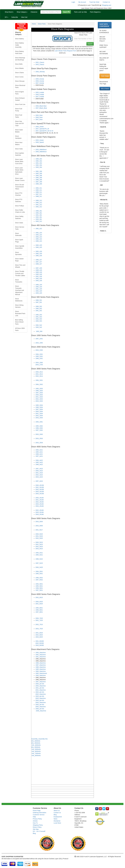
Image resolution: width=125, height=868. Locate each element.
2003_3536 (39, 443)
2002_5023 (39, 547)
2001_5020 (39, 536)
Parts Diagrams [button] (95, 12)
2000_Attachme (41, 686)
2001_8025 (39, 633)
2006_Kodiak (40, 95)
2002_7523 (39, 624)
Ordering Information (40, 813)
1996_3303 (39, 391)
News (55, 819)
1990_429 (39, 287)
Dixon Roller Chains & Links (20, 211)
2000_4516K (40, 498)
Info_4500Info (36, 747)
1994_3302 (39, 384)
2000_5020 (39, 534)
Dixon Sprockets (18, 253)
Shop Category (22, 12)
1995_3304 (39, 405)
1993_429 (39, 293)
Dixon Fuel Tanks (19, 116)
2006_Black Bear (41, 106)
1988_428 (39, 270)
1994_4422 (39, 460)
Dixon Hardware (18, 137)
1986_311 (39, 192)
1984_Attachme (41, 671)
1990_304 (39, 161)
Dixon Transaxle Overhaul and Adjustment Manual (20, 290)
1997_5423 (39, 563)
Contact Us (106, 2)
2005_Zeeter (40, 140)
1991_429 (39, 289)
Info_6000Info (36, 751)
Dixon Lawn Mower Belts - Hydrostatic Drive (20, 171)
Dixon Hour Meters (19, 143)
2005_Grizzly (40, 79)
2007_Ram (39, 119)
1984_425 (39, 247)
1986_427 (39, 260)
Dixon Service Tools (20, 228)
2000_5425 (39, 567)
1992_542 (39, 325)
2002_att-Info (40, 692)
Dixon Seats (19, 223)
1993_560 (39, 331)
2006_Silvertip (40, 72)
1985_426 (39, 256)
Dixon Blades (19, 68)
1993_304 (39, 167)
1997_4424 (39, 481)
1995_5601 (39, 586)
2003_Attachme (41, 698)
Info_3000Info (36, 741)
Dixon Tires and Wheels (20, 266)
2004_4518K (40, 514)
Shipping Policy (38, 825)
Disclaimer (57, 821)
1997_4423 (39, 469)
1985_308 (39, 178)
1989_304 (39, 159)
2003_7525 (39, 629)
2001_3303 (39, 397)
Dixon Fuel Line (20, 104)
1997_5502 (39, 580)
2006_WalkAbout (41, 152)
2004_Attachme (41, 702)
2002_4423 (39, 475)
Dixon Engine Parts (19, 93)
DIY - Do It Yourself (39, 831)
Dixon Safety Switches (19, 217)
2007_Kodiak (40, 97)
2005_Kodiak (40, 92)
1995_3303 (39, 389)
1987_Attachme (41, 665)
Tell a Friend (105, 89)
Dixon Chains (19, 73)
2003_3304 (39, 418)
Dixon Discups (20, 81)
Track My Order (94, 2)
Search (66, 12)
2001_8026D (40, 641)
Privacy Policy (37, 819)
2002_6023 (39, 597)
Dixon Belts (19, 64)
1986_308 (39, 180)
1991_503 (39, 317)
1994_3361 (39, 422)
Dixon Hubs (19, 149)
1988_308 (39, 184)
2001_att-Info (40, 688)
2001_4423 (39, 473)
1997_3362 (39, 430)
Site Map (36, 829)
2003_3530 (39, 438)
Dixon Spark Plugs (19, 241)
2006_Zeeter (40, 127)
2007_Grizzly (40, 83)
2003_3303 (39, 401)
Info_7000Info (36, 753)
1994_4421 (39, 450)
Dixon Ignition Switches (20, 154)
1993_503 (39, 321)
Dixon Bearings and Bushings (20, 59)
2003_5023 (39, 549)
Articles (35, 821)
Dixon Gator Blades (19, 131)
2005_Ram (39, 115)
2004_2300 (39, 350)
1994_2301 (39, 354)
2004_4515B (40, 494)
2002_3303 (39, 399)
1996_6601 (39, 610)
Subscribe (15, 17)
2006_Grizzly (40, 81)
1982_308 (39, 171)
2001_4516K (40, 500)
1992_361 (39, 217)
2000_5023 (39, 542)
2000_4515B (40, 485)
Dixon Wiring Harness (19, 306)
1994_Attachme (41, 675)
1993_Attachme (41, 653)
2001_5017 (39, 530)
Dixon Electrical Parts (20, 86)
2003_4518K (40, 512)
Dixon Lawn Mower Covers (20, 179)
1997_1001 (39, 339)
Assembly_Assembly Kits (39, 739)
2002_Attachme (41, 694)
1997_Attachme (41, 682)
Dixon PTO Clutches (19, 194)
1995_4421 (39, 452)
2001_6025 (39, 604)
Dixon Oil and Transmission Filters (20, 187)
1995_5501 (39, 574)
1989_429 (39, 285)
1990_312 (39, 203)
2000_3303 (39, 395)
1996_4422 (39, 464)
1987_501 (39, 302)
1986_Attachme (41, 667)
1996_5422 (39, 559)
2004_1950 (39, 343)
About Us (57, 811)
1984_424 (39, 237)
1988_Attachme (41, 663)
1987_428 (39, 268)
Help (34, 817)
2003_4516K (40, 504)
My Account (82, 2)
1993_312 (39, 221)
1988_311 (39, 196)
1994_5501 (39, 571)
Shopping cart (107, 5)
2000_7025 (39, 618)
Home (34, 24)
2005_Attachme (41, 707)
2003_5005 (39, 526)
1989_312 (39, 200)
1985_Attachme (41, 669)
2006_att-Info (40, 709)
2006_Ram (39, 117)
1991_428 (39, 276)
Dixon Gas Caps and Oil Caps (19, 123)
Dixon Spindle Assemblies (20, 247)
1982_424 (39, 233)
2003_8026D (40, 645)
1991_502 (39, 311)
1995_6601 (39, 608)
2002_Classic (40, 62)
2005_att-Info (40, 705)
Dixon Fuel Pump (19, 110)
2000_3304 (39, 411)
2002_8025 (39, 635)
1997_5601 (39, 590)
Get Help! (105, 76)
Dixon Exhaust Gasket (20, 99)
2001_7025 (39, 620)
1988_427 (39, 264)
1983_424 (39, 235)
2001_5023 (39, 544)
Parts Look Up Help (80, 12)
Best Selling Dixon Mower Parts (19, 322)
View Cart (24, 17)
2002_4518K (40, 510)
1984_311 (39, 188)
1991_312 (39, 205)
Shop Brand (9, 12)
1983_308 (39, 173)
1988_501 (39, 300)
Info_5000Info (36, 749)
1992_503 (39, 319)
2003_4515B (40, 491)
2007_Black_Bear (41, 108)
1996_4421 (39, 454)
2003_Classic (40, 64)
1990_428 (39, 274)
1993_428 (39, 281)
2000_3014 (39, 372)
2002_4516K (40, 502)
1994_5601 (39, 584)
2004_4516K (40, 506)
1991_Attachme (41, 657)
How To (35, 823)
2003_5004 (39, 522)
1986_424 (39, 241)
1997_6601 (39, 612)
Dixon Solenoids (18, 234)
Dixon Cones (19, 77)
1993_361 (39, 219)
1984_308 (39, 176)
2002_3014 (39, 376)
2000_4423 (39, 471)
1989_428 (39, 272)
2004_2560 (39, 363)
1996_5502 (39, 578)
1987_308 (39, 182)
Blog (34, 833)
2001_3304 (39, 414)
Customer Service (39, 815)
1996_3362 (39, 428)
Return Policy (37, 827)
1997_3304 (39, 409)
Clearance (34, 12)
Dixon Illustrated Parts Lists (20, 313)
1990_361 (39, 213)
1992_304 (39, 165)
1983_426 (39, 251)
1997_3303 (39, 393)
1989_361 (39, 211)
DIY (7, 17)
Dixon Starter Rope (19, 260)
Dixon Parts (42, 24)
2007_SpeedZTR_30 (42, 129)
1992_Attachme (41, 655)
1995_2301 (39, 356)
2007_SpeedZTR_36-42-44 (44, 131)
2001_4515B (40, 487)
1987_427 (39, 262)
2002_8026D (40, 643)
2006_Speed (40, 142)
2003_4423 (39, 477)
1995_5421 (39, 555)
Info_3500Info (36, 743)
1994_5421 (39, 553)
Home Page (37, 811)
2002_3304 (39, 416)
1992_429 (39, 291)
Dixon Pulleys (20, 206)
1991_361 (39, 215)
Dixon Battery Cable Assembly (20, 45)
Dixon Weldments (19, 300)
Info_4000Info (36, 745)
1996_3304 (39, 407)
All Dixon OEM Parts (20, 329)
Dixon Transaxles (19, 281)
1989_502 (39, 306)
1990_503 (39, 315)
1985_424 (39, 239)
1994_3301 (39, 380)
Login (73, 2)
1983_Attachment (41, 673)
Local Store (57, 823)
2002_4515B (40, 489)
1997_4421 (39, 456)
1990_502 (39, 308)
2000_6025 (39, 602)
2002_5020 (39, 538)
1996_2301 (39, 358)
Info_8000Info (36, 755)
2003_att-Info (40, 696)
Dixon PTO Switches (19, 200)
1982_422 (39, 229)
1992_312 (39, 207)
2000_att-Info (40, 684)
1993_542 (39, 327)
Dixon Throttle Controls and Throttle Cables (20, 273)
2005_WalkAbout (41, 150)
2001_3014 (39, 374)
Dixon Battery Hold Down (20, 52)
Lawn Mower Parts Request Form (65, 51)
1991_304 (39, 163)
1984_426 (39, 253)
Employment (58, 817)
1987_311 (39, 194)
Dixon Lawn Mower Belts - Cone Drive (20, 161)
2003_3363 (39, 434)
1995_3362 (39, 426)
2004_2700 (39, 365)
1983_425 (39, 245)
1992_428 (39, 278)
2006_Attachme (41, 711)
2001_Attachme (41, 690)
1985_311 (39, 190)
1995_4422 (39, 462)
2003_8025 (39, 637)
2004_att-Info (40, 700)
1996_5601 (39, 588)
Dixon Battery (20, 39)
